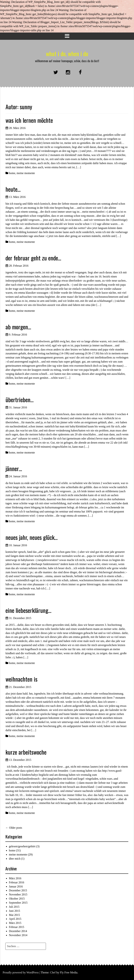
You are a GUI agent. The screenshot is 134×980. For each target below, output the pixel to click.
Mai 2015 (14, 915)
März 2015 (15, 923)
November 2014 (18, 935)
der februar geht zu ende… (33, 258)
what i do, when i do (67, 54)
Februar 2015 (17, 927)
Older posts (14, 828)
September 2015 (18, 903)
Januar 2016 (16, 886)
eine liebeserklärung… (28, 610)
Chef (53, 972)
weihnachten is (21, 679)
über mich (15, 859)
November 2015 (18, 894)
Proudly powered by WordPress (21, 972)
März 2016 (15, 878)
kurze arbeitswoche (26, 752)
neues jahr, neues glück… (32, 537)
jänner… (14, 469)
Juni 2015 (15, 911)
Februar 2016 (17, 882)
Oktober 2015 (17, 899)
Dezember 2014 (18, 931)
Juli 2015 (14, 907)
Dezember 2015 (18, 890)
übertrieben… (20, 400)
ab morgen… (18, 327)
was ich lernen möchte (29, 120)
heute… (13, 189)
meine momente (26, 173)
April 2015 (15, 919)
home (12, 173)
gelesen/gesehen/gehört (22, 846)
